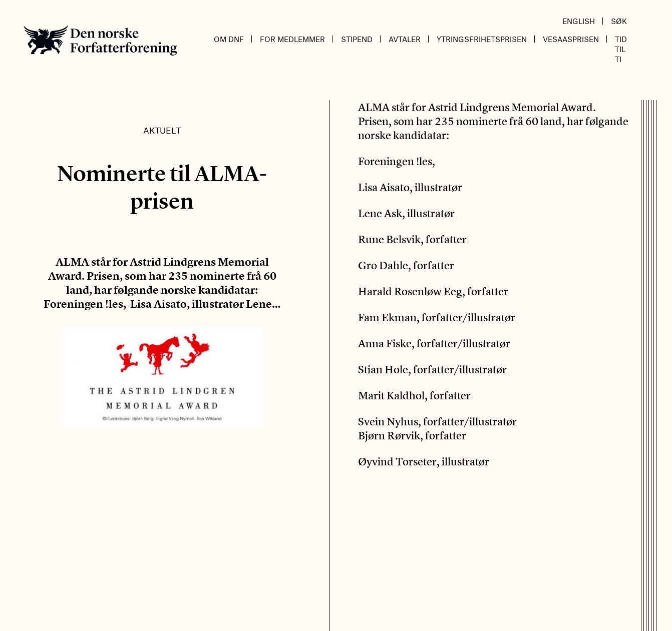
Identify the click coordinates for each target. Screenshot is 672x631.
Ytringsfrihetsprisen (482, 39)
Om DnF (229, 39)
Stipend (357, 39)
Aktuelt (162, 130)
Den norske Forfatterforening (100, 40)
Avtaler (405, 39)
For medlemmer (292, 39)
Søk (619, 21)
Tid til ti (621, 49)
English (579, 21)
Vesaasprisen (571, 39)
